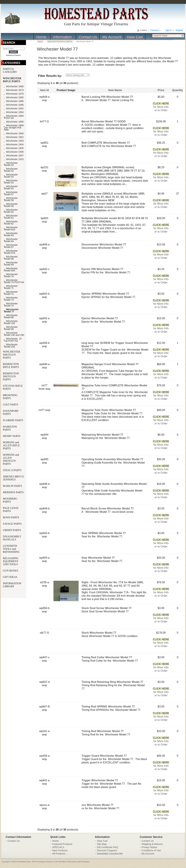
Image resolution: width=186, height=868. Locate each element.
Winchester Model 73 (11, 299)
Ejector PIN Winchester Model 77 (102, 269)
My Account (112, 37)
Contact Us (88, 37)
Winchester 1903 (14, 141)
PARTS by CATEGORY (10, 70)
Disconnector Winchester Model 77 (104, 244)
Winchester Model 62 (11, 223)
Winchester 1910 (14, 159)
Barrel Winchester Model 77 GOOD (104, 121)
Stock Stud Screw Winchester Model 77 (107, 608)
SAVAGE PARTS (13, 524)
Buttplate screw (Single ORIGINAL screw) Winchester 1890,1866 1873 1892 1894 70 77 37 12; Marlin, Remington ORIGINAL (114, 171)
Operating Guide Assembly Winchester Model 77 (112, 459)
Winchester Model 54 (11, 182)
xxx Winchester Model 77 (98, 805)
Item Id (45, 90)
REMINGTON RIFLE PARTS (11, 366)
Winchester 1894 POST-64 (14, 117)
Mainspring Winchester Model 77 (102, 435)
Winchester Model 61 (11, 217)
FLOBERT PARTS (13, 420)
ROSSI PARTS (11, 517)
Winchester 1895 (14, 122)
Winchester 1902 (14, 137)
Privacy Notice (149, 847)
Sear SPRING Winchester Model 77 (104, 533)
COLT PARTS (10, 405)
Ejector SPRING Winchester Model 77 (105, 294)
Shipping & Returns (152, 844)
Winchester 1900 (14, 134)
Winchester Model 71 (11, 287)
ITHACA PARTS (12, 470)
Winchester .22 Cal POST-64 (13, 340)
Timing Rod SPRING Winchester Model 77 (108, 707)
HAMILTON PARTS (10, 428)
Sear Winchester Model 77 (98, 558)
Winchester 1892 (14, 109)
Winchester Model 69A (11, 270)
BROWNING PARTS (10, 397)
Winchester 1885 (14, 98)
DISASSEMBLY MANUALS (12, 538)
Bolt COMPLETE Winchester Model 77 (106, 143)
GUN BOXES (11, 571)
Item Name (115, 90)
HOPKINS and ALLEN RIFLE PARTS (11, 445)
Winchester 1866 (14, 86)
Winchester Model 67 (11, 246)
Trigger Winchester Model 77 (100, 780)
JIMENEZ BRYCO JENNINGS (13, 478)
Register (179, 30)
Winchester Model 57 (11, 193)
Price (161, 90)
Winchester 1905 (14, 148)
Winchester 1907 (14, 156)
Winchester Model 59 (11, 205)
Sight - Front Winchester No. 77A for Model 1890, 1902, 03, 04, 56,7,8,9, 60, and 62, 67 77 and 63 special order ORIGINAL (113, 586)
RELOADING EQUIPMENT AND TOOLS (11, 561)
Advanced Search (13, 55)
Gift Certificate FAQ (107, 847)
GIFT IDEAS (10, 577)
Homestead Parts (24, 862)
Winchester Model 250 (11, 346)
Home (41, 37)
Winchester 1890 (14, 105)
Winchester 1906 (14, 152)
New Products (60, 850)
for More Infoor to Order (161, 107)
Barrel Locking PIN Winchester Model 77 (107, 97)
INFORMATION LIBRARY (12, 585)
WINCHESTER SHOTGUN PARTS (11, 355)
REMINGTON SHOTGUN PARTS (11, 376)
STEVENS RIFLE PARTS (13, 387)
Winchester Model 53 (11, 176)
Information (63, 37)
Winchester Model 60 (11, 211)
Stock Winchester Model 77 (99, 633)
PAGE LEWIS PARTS (11, 510)
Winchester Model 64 (11, 240)
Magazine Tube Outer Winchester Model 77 (109, 410)
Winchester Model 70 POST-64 (14, 281)
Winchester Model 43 (11, 164)
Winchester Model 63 (11, 234)
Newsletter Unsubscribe (110, 854)
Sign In (168, 30)
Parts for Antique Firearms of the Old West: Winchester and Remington (61, 862)
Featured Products (62, 844)
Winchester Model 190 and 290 (14, 334)
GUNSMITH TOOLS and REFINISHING (12, 549)
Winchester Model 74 (11, 305)
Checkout (154, 30)
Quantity (178, 90)
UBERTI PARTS (12, 530)
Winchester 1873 (14, 90)
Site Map (102, 844)
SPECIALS (58, 847)
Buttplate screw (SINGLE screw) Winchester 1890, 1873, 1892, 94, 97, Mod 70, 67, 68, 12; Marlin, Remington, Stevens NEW (113, 197)
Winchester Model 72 (11, 293)
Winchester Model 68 (11, 258)
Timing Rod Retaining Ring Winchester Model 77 (112, 682)
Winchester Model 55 (11, 187)
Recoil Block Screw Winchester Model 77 (108, 508)
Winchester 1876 (14, 94)
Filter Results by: (50, 76)
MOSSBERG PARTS (10, 500)
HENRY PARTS (12, 436)
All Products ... (60, 854)
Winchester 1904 (14, 145)
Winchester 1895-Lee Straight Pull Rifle (14, 128)
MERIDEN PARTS (14, 492)
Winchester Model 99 (11, 328)
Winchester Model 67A (11, 252)
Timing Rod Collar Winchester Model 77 (107, 657)
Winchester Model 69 (11, 264)
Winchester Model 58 (11, 199)
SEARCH (9, 43)
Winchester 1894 (14, 112)
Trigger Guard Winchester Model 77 (104, 756)
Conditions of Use (151, 850)
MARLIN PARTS (13, 486)
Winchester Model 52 (11, 170)
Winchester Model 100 (11, 322)
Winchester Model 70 (11, 275)
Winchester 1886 (14, 101)
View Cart (135, 37)
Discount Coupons (107, 850)
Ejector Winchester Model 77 (100, 318)
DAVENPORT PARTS (11, 412)
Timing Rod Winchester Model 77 (103, 731)
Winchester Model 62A (11, 229)
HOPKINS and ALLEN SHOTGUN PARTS (11, 459)
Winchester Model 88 (11, 316)
